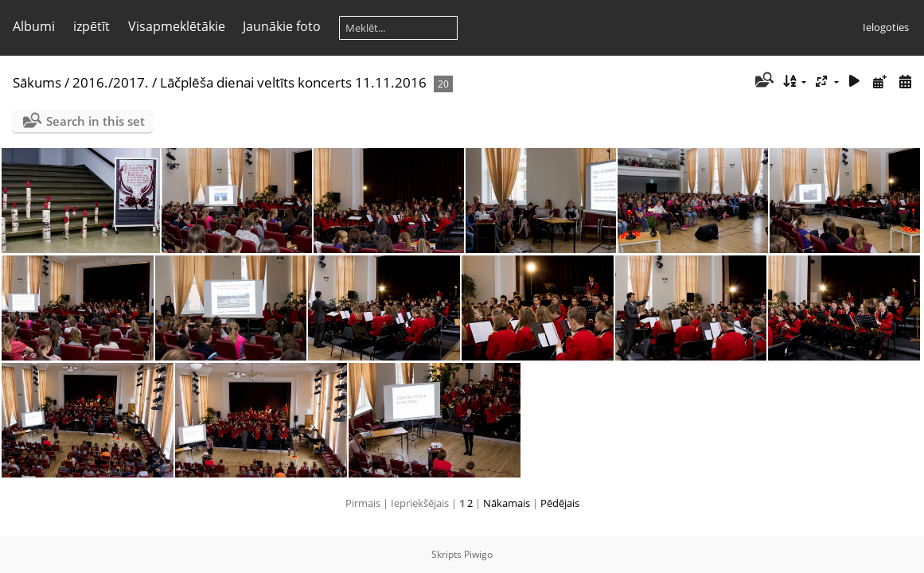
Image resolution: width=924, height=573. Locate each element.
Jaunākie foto (282, 26)
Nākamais (507, 503)
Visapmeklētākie (177, 26)
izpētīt (92, 26)
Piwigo (478, 554)
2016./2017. (111, 82)
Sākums (37, 82)
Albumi (34, 26)
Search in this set (96, 121)
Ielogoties (886, 27)
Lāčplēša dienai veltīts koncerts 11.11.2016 (293, 82)
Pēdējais (560, 503)
